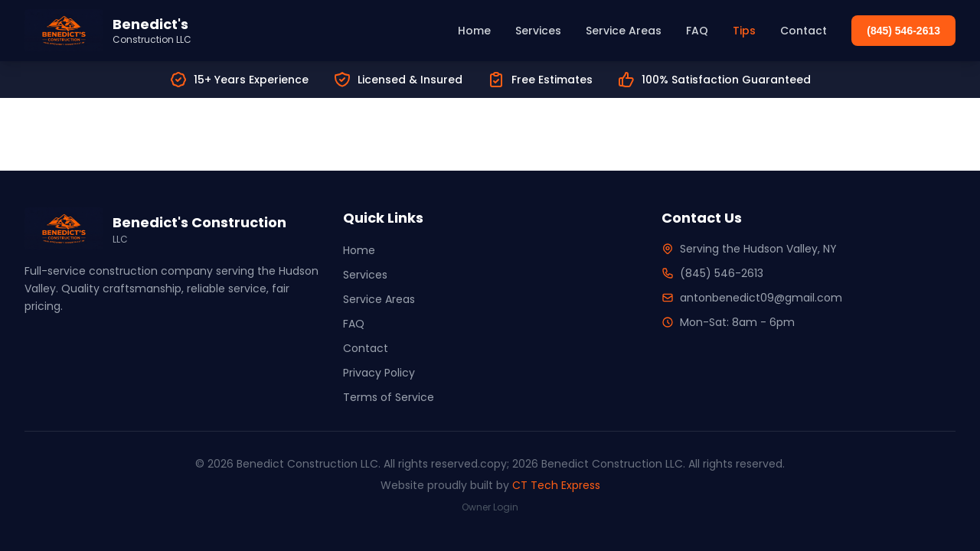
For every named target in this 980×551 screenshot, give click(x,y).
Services (538, 31)
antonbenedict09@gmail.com (761, 298)
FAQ (697, 31)
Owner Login (490, 507)
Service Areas (624, 31)
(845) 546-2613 (903, 31)
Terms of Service (389, 397)
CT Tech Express (556, 485)
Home (474, 31)
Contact (804, 31)
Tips (744, 31)
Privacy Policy (379, 373)
